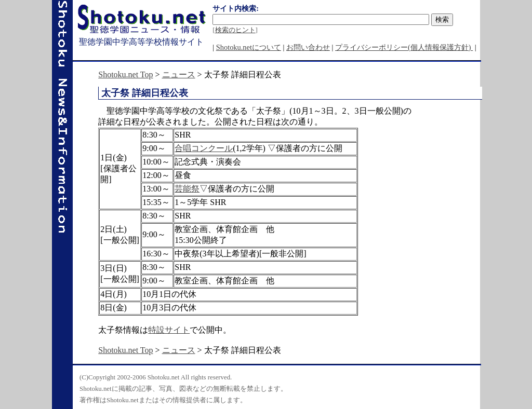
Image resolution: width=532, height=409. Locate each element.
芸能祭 (187, 189)
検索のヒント (235, 30)
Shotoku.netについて (249, 47)
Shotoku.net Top (125, 74)
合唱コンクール (204, 148)
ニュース (179, 74)
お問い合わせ (308, 47)
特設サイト (169, 330)
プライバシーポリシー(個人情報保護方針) (404, 47)
